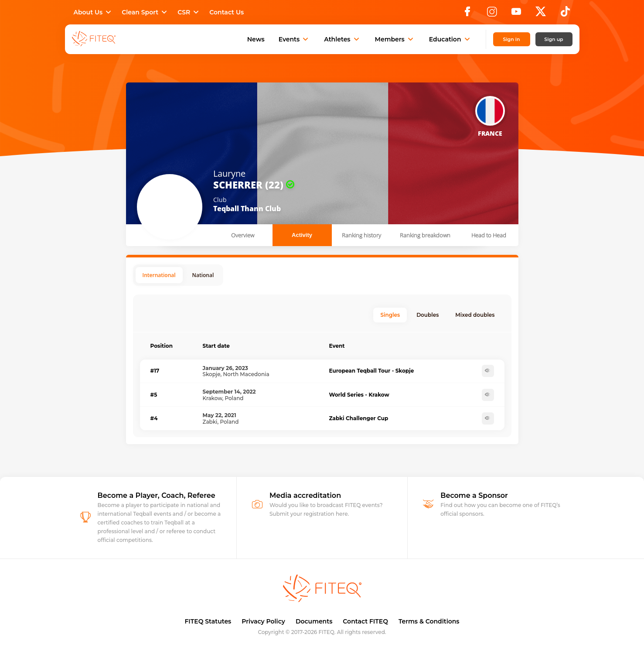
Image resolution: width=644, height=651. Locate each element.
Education (450, 39)
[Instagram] (492, 14)
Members (395, 39)
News (256, 39)
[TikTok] (565, 14)
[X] (541, 14)
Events (295, 39)
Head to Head (489, 235)
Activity (302, 235)
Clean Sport (145, 12)
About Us (94, 12)
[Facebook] (467, 14)
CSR (189, 12)
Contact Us (227, 12)
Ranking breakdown (425, 235)
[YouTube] (516, 14)
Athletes (342, 39)
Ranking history (361, 235)
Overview (243, 235)
